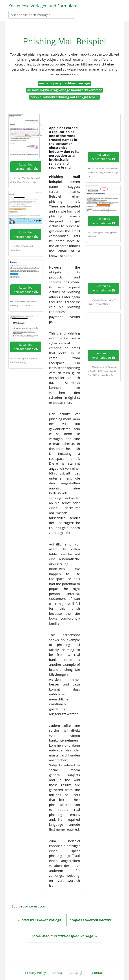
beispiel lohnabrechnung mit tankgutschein (64, 97)
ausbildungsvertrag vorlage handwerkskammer (64, 90)
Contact (98, 973)
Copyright (77, 973)
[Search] (41, 15)
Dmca (58, 973)
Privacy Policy (35, 973)
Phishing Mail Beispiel (64, 41)
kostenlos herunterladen (26, 167)
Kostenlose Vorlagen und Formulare (43, 6)
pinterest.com (36, 906)
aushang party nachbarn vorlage (65, 83)
